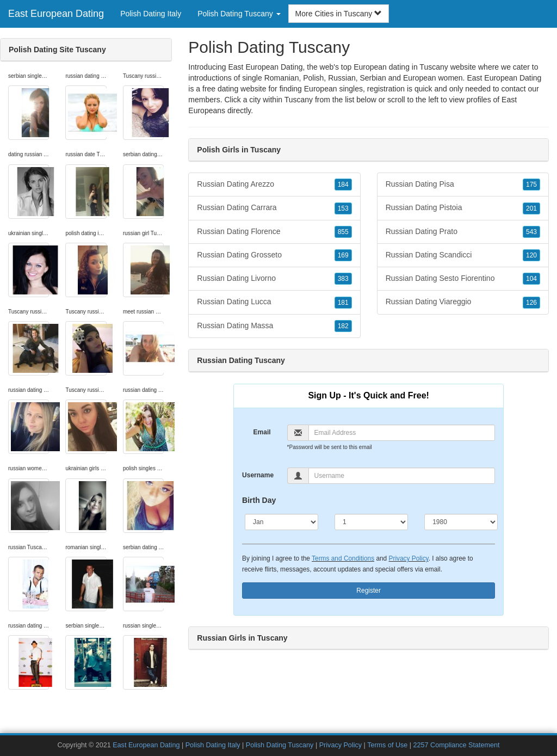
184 (343, 185)
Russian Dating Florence (274, 232)
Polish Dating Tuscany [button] (239, 14)
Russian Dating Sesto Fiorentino (463, 279)
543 (531, 232)
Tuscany (299, 100)
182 (343, 326)
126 (531, 303)
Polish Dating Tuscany (280, 745)
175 (531, 185)
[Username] (402, 476)
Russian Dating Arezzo (274, 185)
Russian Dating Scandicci (463, 255)
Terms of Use (387, 745)
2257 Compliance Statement (457, 745)
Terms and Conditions (343, 558)
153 (343, 208)
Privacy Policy (409, 558)
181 (343, 303)
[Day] (371, 522)
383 (343, 279)
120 (531, 255)
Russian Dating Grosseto (274, 255)
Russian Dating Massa (274, 326)
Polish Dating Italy (151, 14)
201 (531, 208)
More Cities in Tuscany (339, 14)
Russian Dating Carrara (274, 208)
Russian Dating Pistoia (463, 208)
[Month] (281, 522)
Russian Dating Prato (463, 232)
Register (369, 591)
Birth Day (259, 500)
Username (258, 475)
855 (343, 232)
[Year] (461, 522)
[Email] (402, 433)
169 (343, 255)
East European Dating (56, 14)
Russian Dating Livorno (274, 279)
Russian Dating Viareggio (463, 302)
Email (262, 432)
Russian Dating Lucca (274, 302)
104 (531, 279)
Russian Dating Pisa (463, 185)
